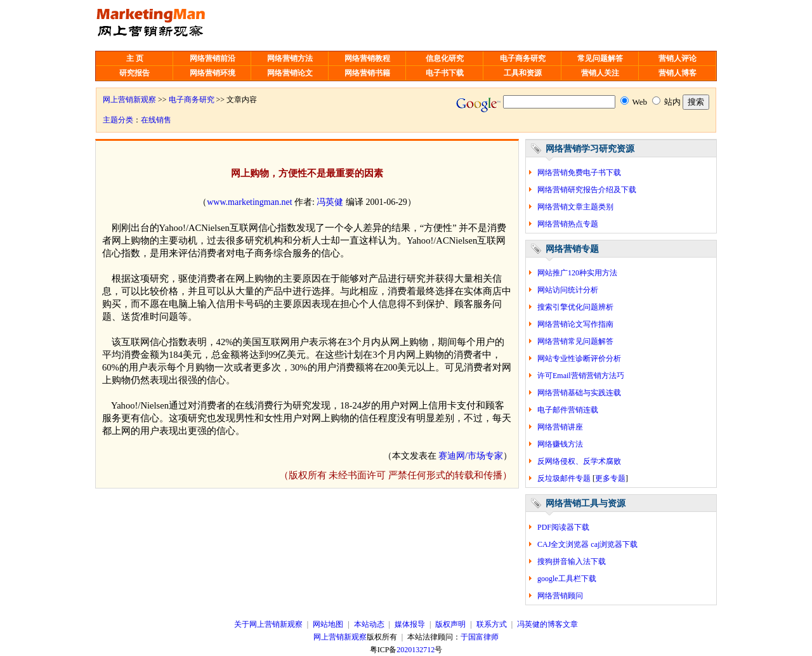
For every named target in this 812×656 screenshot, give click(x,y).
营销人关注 (600, 73)
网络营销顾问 (560, 596)
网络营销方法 (290, 58)
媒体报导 (410, 624)
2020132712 (416, 650)
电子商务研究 (523, 58)
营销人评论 (678, 58)
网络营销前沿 (213, 58)
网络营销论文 (290, 73)
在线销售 (156, 120)
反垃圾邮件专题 (564, 478)
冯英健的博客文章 (547, 624)
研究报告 (134, 73)
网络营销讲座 (560, 427)
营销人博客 (678, 73)
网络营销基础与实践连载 (579, 393)
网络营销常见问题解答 (575, 341)
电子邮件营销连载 (568, 410)
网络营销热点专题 (568, 224)
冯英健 (330, 202)
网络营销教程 (367, 58)
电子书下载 (445, 73)
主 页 (135, 58)
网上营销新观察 (129, 100)
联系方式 (492, 624)
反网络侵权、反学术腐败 (579, 461)
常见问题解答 (600, 58)
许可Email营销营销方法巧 (581, 376)
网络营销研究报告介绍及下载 (587, 190)
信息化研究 (445, 58)
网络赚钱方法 (560, 444)
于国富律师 (480, 637)
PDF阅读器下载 (563, 527)
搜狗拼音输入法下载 (572, 561)
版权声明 (450, 624)
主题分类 (118, 120)
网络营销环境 (213, 73)
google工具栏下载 (567, 579)
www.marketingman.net (249, 202)
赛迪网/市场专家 (471, 456)
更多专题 (610, 478)
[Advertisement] (417, 25)
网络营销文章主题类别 (575, 207)
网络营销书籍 (367, 73)
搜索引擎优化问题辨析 (575, 307)
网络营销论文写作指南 (575, 324)
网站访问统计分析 (568, 290)
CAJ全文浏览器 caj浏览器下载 (587, 544)
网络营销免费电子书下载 (579, 173)
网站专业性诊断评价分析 (579, 358)
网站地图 (328, 624)
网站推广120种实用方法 (577, 273)
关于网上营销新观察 (268, 624)
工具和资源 (523, 73)
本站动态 (369, 624)
